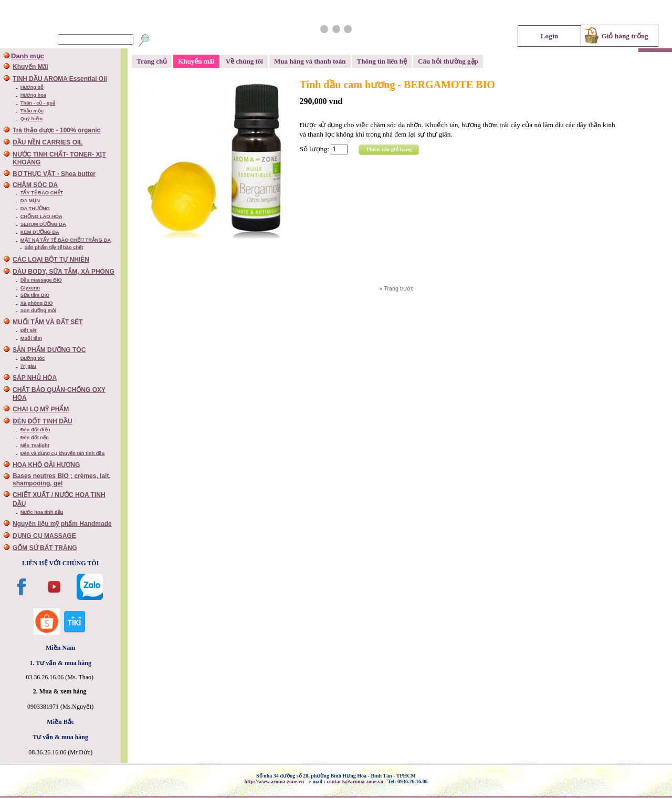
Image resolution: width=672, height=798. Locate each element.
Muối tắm (31, 338)
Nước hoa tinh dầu (42, 512)
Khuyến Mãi (30, 67)
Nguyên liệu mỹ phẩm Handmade (62, 524)
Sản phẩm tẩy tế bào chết (54, 247)
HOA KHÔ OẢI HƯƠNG (46, 465)
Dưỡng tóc (33, 358)
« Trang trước (397, 288)
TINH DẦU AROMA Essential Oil (60, 79)
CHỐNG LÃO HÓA (41, 216)
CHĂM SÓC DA (35, 185)
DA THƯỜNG (35, 209)
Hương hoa (33, 95)
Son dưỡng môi (38, 310)
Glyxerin (30, 288)
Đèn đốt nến (35, 438)
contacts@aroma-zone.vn (355, 781)
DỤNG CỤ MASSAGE (44, 536)
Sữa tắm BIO (35, 295)
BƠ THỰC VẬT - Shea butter (54, 174)
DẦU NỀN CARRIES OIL (48, 142)
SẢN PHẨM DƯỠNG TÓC (49, 350)
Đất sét (29, 330)
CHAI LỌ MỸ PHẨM (41, 409)
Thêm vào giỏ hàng (389, 149)
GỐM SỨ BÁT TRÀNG (45, 548)
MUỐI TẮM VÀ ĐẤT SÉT (48, 322)
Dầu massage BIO (41, 280)
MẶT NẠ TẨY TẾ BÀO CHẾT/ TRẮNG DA (66, 240)
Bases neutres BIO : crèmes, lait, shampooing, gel (62, 480)
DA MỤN (30, 201)
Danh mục (28, 56)
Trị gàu (28, 366)
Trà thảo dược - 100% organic (56, 130)
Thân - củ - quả (38, 103)
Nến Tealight (35, 445)
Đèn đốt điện (35, 430)
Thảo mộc (32, 111)
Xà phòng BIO (37, 303)
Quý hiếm (31, 119)
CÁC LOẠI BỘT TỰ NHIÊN (51, 260)
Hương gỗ (32, 87)
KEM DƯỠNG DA (40, 232)
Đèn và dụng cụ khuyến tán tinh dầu (62, 453)
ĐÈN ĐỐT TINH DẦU (43, 421)
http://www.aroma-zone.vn (274, 781)
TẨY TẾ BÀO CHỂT (42, 193)
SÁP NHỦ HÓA (35, 378)
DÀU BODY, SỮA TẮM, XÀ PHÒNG (64, 272)
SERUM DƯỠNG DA (43, 224)
